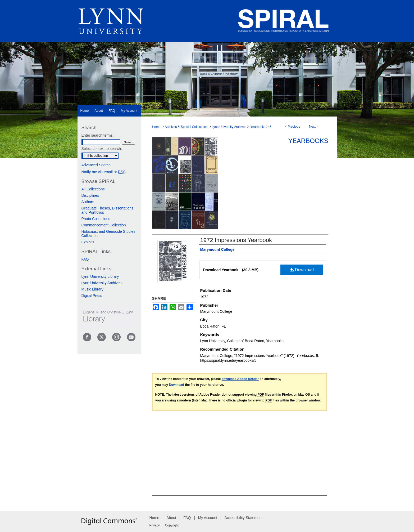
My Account (208, 518)
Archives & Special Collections (186, 127)
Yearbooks (258, 127)
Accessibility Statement (244, 518)
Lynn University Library (100, 276)
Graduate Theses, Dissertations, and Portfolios (108, 210)
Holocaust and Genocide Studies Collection (108, 234)
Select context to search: (102, 149)
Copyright (172, 525)
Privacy (155, 525)
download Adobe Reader (240, 379)
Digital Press (92, 296)
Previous (294, 127)
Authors (88, 202)
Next (312, 127)
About (171, 518)
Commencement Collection (104, 225)
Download (302, 270)
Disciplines (90, 195)
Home (156, 127)
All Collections (93, 189)
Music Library (92, 289)
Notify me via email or (104, 172)
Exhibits (88, 242)
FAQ (85, 259)
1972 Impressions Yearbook (236, 240)
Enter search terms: (98, 135)
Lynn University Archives (229, 127)
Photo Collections (96, 219)
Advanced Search (96, 165)
